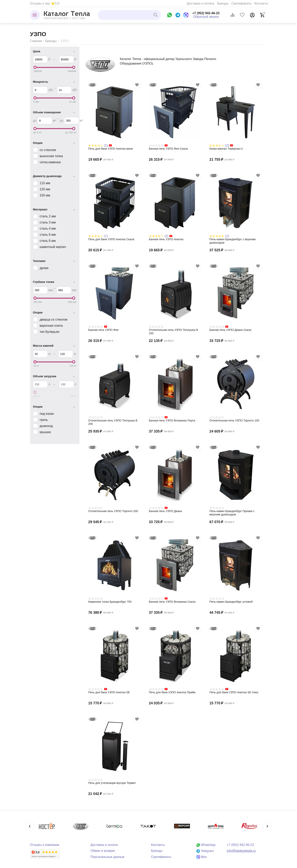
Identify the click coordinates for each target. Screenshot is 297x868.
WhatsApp (206, 845)
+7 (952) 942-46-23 (206, 13)
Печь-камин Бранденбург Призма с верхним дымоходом (232, 513)
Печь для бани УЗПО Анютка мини (111, 149)
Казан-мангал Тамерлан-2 (226, 149)
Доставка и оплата (201, 3)
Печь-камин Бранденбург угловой (231, 602)
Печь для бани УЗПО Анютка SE (109, 692)
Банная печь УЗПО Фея (103, 330)
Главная (36, 41)
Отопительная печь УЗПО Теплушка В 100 (173, 332)
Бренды (223, 3)
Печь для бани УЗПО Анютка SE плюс (234, 692)
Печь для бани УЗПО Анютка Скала (111, 239)
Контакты (261, 3)
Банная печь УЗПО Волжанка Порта (172, 420)
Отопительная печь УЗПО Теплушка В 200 (113, 422)
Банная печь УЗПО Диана (165, 511)
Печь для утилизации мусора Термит (112, 783)
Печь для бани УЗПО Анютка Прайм (172, 692)
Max (202, 857)
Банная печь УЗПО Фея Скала (168, 149)
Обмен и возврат (103, 851)
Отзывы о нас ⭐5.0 (45, 3)
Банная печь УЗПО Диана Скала (230, 330)
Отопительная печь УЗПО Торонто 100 (234, 420)
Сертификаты (241, 3)
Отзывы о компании (45, 845)
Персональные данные (107, 857)
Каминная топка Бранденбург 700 (110, 602)
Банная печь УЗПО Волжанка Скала (172, 602)
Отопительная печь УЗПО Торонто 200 (113, 511)
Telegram (205, 851)
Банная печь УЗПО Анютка (166, 239)
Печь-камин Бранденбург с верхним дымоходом (232, 241)
